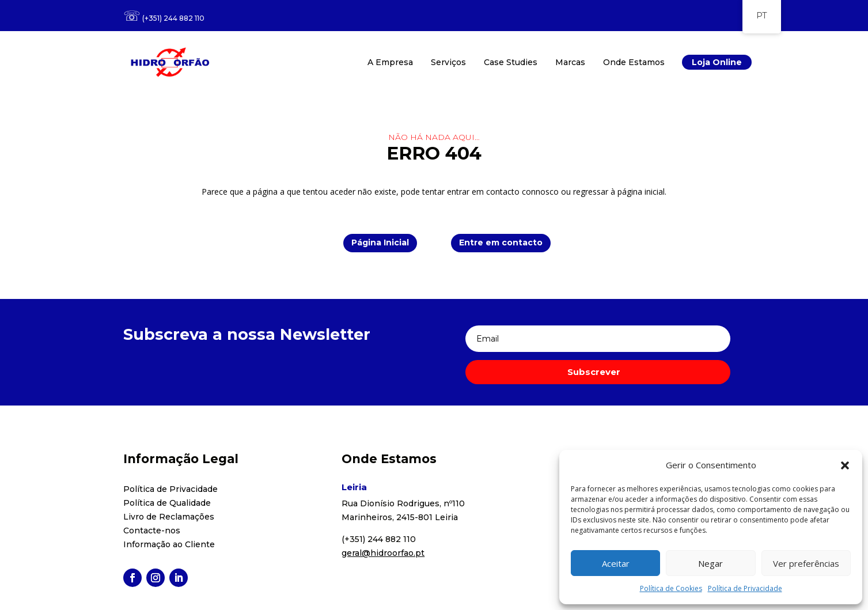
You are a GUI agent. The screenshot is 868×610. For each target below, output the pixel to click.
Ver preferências (806, 563)
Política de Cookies (671, 588)
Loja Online (717, 62)
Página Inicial (380, 243)
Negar (710, 563)
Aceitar (616, 563)
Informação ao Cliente (169, 544)
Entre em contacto (501, 243)
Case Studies (511, 62)
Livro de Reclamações (169, 517)
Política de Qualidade (167, 503)
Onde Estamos (634, 62)
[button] (845, 465)
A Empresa (390, 62)
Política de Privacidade (745, 588)
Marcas (570, 62)
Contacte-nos (152, 531)
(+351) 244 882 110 (173, 18)
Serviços (448, 62)
